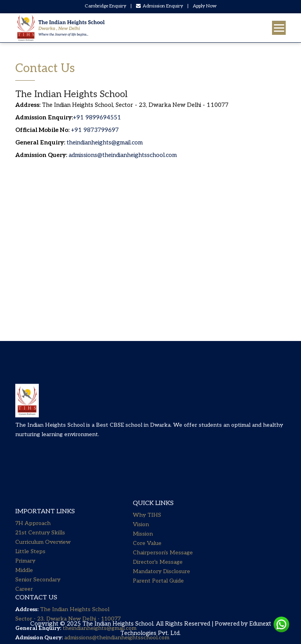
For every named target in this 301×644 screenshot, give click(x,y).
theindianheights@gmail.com (105, 143)
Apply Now (205, 6)
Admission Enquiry (160, 6)
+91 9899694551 (97, 117)
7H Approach (33, 515)
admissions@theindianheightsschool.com (123, 155)
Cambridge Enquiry (105, 6)
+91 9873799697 (94, 130)
